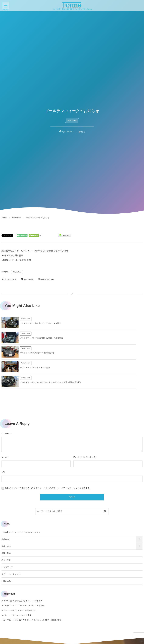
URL (3, 443)
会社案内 (5, 510)
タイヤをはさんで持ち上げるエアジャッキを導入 (40, 325)
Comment (6, 404)
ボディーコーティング (11, 545)
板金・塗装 (6, 531)
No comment (28, 279)
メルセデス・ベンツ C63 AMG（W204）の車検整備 (112, 325)
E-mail (76, 428)
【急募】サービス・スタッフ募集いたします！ (21, 503)
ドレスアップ (7, 538)
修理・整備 (6, 524)
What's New (72, 121)
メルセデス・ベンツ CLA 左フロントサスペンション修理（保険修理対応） (32, 591)
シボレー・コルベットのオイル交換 (105, 340)
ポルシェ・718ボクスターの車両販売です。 (38, 340)
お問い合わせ (7, 552)
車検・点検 (6, 517)
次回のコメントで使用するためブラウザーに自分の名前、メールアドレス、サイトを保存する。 (48, 459)
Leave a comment (47, 279)
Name (4, 428)
